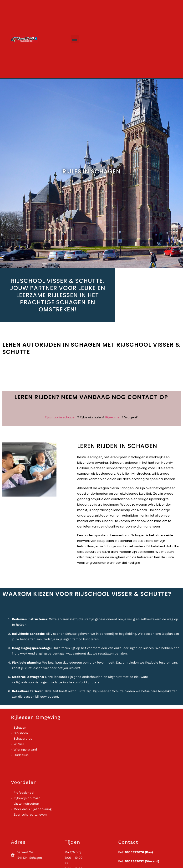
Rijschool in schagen (61, 417)
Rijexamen (113, 417)
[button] (75, 39)
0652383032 (134, 861)
